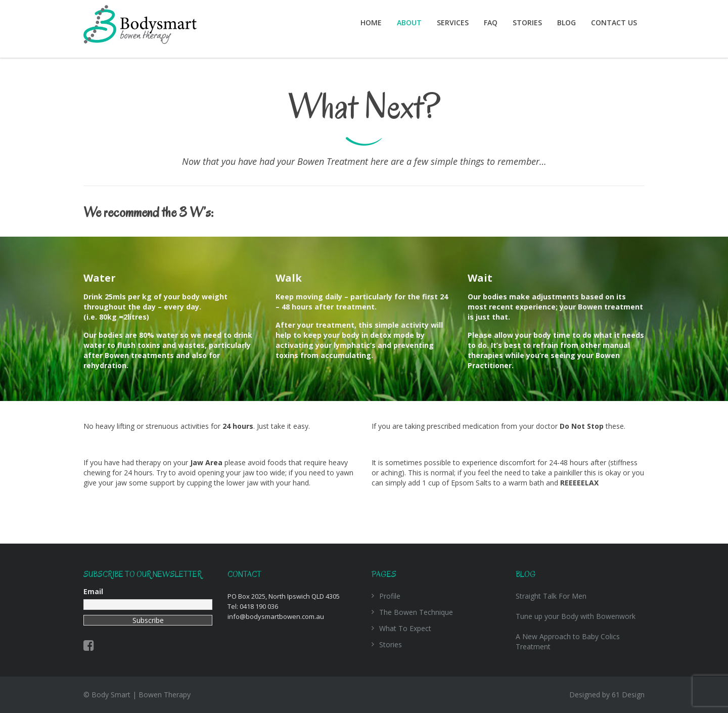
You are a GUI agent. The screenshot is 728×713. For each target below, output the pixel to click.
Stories (527, 23)
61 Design (628, 695)
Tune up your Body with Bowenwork (576, 616)
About (409, 23)
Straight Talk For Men (551, 596)
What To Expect (405, 628)
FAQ (491, 23)
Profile (390, 596)
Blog (566, 23)
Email (93, 591)
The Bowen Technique (416, 612)
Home (371, 23)
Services (453, 23)
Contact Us (614, 23)
